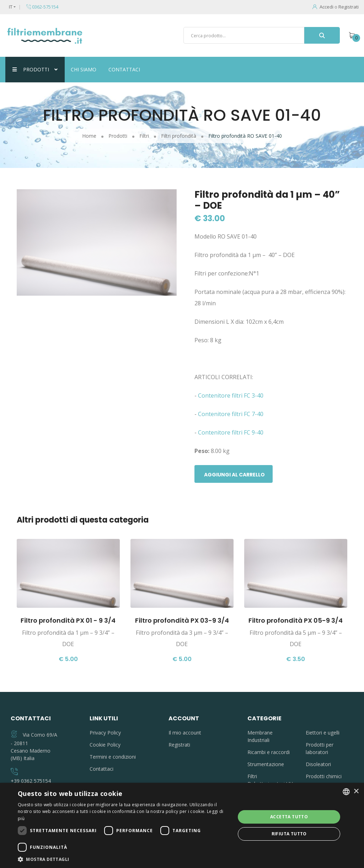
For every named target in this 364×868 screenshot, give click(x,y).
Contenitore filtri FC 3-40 (231, 395)
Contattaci (124, 69)
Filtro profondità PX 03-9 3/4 (182, 620)
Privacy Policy (105, 733)
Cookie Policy (105, 745)
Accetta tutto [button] (289, 817)
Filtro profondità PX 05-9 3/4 (296, 620)
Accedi (323, 7)
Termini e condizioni (113, 757)
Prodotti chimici (324, 776)
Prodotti (35, 69)
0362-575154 (42, 7)
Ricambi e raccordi (269, 752)
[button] (123, 859)
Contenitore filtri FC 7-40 (231, 414)
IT (11, 7)
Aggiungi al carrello (234, 475)
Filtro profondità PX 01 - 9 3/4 (68, 620)
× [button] (356, 791)
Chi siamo (84, 69)
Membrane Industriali (260, 736)
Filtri (252, 776)
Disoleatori (318, 764)
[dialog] (182, 825)
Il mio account (185, 733)
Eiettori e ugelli (323, 733)
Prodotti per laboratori (320, 748)
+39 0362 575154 (31, 781)
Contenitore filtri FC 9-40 (231, 432)
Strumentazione (266, 764)
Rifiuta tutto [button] (289, 834)
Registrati (349, 7)
